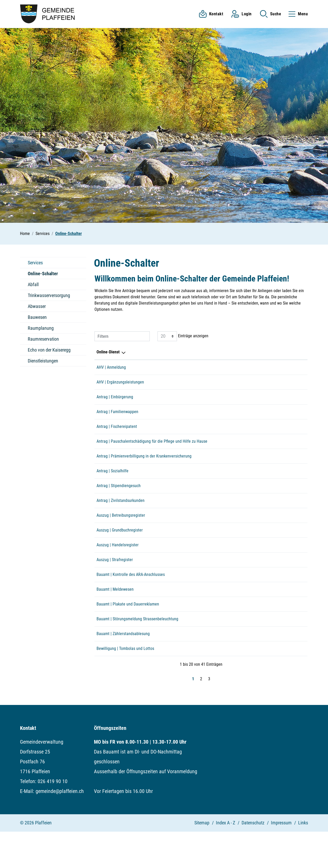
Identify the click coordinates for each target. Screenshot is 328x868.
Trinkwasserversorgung (49, 295)
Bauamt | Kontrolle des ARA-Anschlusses (131, 600)
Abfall (33, 284)
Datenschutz (253, 859)
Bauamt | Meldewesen (115, 617)
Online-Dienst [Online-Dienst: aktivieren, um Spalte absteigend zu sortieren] (108, 352)
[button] (271, 14)
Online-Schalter (43, 275)
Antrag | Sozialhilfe (112, 484)
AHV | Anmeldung (111, 367)
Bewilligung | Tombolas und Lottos (125, 683)
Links (303, 859)
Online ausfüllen (258, 600)
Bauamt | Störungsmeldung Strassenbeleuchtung (137, 650)
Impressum (281, 859)
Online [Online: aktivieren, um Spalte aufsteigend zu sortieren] (243, 352)
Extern (295, 368)
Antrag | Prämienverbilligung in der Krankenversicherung (144, 467)
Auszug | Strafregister (115, 583)
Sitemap (202, 859)
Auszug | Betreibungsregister (121, 533)
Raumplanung (41, 328)
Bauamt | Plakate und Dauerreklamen (128, 633)
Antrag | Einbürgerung (115, 401)
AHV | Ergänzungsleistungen (120, 384)
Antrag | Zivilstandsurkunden (121, 517)
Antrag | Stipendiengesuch (119, 500)
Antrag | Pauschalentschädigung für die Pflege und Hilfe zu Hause (152, 450)
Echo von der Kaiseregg (49, 350)
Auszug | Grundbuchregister (120, 550)
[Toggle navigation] (297, 14)
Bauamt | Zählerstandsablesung (123, 666)
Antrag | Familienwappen (117, 417)
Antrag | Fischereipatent (117, 434)
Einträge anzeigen (183, 336)
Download (295, 401)
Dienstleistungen (43, 361)
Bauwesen (37, 317)
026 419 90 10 (53, 818)
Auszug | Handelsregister (118, 567)
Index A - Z (225, 859)
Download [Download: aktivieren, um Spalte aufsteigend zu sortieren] (285, 352)
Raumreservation (43, 339)
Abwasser (37, 306)
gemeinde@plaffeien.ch (60, 827)
